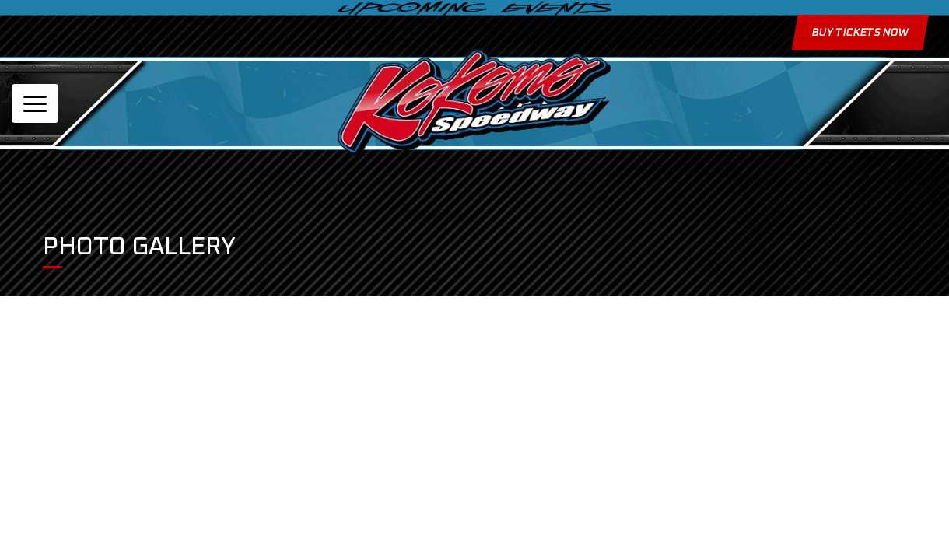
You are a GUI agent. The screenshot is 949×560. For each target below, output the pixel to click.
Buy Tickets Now (860, 33)
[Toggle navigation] (35, 103)
